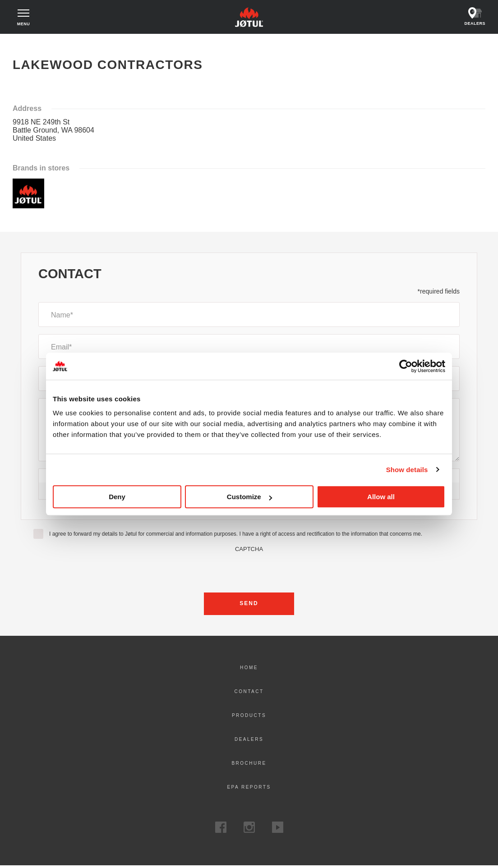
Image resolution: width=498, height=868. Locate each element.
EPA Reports (249, 789)
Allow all (381, 497)
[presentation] (249, 572)
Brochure (249, 765)
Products (249, 718)
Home (28, 45)
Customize (249, 497)
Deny (117, 497)
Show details (407, 470)
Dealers (249, 742)
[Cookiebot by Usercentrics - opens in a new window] (406, 366)
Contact (249, 694)
